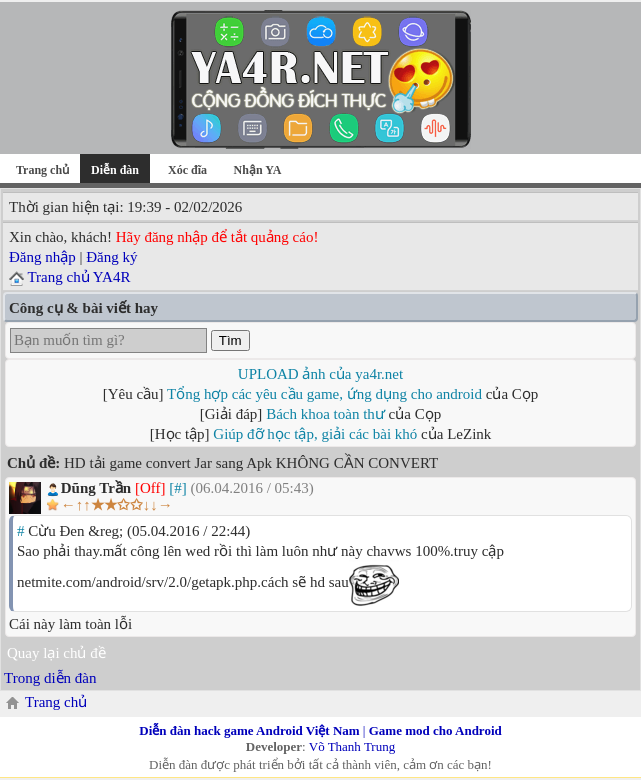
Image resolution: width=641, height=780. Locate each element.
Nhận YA (258, 170)
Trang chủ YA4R (78, 277)
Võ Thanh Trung (352, 746)
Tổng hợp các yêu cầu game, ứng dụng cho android (324, 394)
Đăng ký (111, 257)
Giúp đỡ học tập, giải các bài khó (315, 434)
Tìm (230, 340)
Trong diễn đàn (50, 678)
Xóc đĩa (187, 170)
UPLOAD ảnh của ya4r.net (320, 374)
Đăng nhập (42, 257)
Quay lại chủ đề (56, 653)
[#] (178, 488)
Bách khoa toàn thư (325, 414)
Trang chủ (42, 170)
